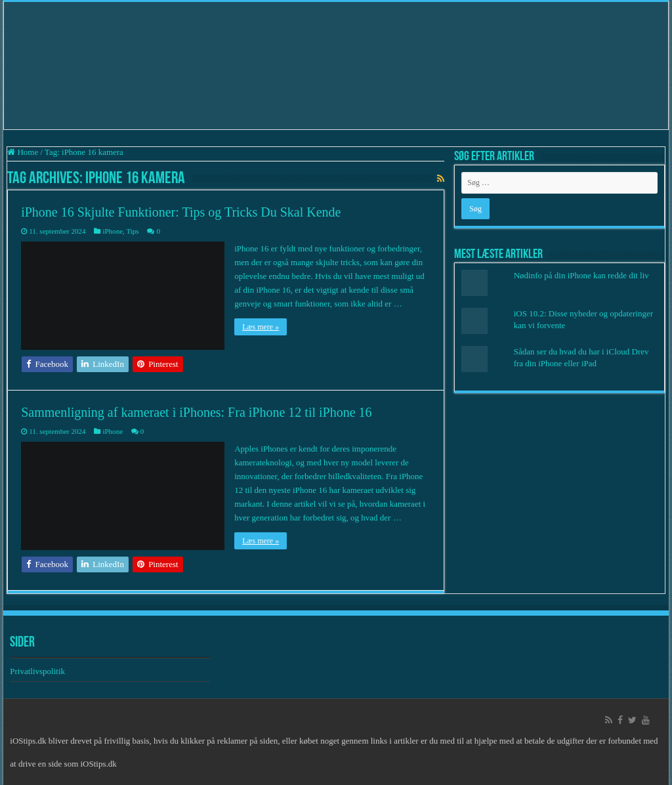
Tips (132, 231)
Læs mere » (261, 327)
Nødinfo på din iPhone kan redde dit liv (581, 275)
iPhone (113, 231)
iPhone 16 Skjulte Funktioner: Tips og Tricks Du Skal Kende (181, 212)
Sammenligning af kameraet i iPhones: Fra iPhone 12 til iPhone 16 (196, 412)
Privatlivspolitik (38, 671)
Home (23, 152)
